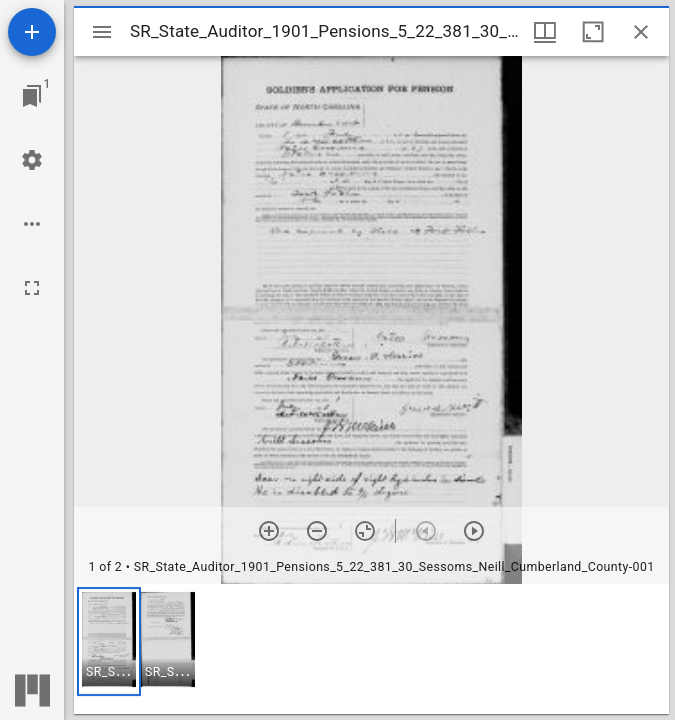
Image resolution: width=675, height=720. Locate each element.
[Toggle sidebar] (102, 32)
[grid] (371, 649)
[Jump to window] (32, 96)
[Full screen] (32, 288)
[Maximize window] (593, 32)
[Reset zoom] (365, 531)
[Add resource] (32, 32)
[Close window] (641, 32)
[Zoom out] (317, 531)
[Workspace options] (32, 224)
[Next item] (474, 531)
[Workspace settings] (32, 160)
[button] (109, 641)
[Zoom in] (269, 531)
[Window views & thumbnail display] (545, 32)
